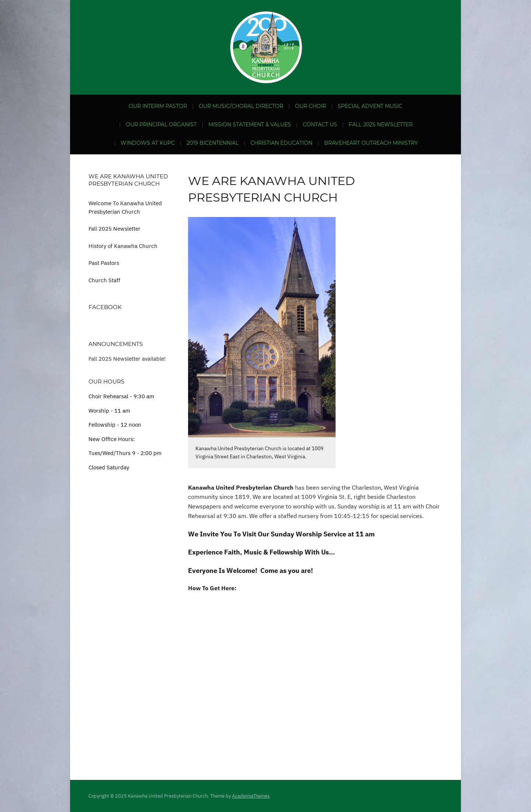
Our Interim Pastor (158, 106)
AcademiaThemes (251, 796)
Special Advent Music (370, 106)
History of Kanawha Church (123, 246)
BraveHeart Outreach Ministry (371, 143)
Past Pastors (104, 263)
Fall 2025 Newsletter (381, 125)
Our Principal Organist (161, 125)
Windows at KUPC (148, 143)
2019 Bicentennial (213, 143)
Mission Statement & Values (250, 125)
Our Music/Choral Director (241, 106)
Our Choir (310, 106)
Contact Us (320, 125)
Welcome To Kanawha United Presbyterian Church (125, 207)
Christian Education (281, 143)
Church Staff (104, 280)
